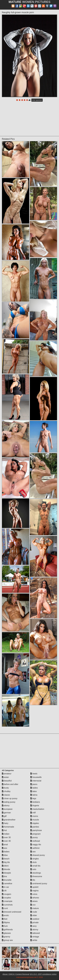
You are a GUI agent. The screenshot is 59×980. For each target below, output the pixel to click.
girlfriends (7, 930)
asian (5, 777)
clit (4, 891)
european (7, 809)
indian (6, 834)
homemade (8, 827)
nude (34, 912)
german (6, 813)
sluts (33, 862)
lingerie (35, 806)
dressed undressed (12, 912)
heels (34, 774)
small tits (35, 866)
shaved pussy (38, 855)
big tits (6, 862)
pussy (34, 837)
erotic (5, 915)
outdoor (35, 919)
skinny (34, 930)
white (34, 940)
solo (33, 869)
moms (34, 816)
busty (5, 788)
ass (4, 848)
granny (6, 937)
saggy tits (36, 845)
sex (33, 852)
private (34, 922)
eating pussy (9, 802)
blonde (6, 869)
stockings (36, 873)
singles (35, 859)
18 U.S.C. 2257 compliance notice (43, 974)
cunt (5, 908)
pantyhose (36, 830)
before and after (10, 784)
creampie (7, 901)
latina (34, 795)
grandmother (9, 820)
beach (6, 859)
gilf (4, 816)
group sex (7, 940)
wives (34, 901)
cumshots (7, 905)
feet (5, 919)
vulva (34, 894)
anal (5, 845)
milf (33, 813)
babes (6, 852)
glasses (6, 933)
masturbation (37, 809)
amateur (7, 774)
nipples (35, 823)
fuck (5, 926)
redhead (35, 841)
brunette (7, 880)
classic (6, 795)
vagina (34, 891)
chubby (6, 791)
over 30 (6, 837)
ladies (34, 788)
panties (35, 827)
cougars (7, 894)
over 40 (6, 841)
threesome (36, 876)
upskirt (34, 887)
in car (5, 887)
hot (4, 830)
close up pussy (10, 798)
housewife (36, 777)
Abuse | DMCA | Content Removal (16, 974)
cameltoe (7, 883)
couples (6, 898)
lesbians (35, 802)
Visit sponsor (37, 100)
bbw (5, 855)
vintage (35, 937)
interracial (36, 781)
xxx (33, 905)
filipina (6, 922)
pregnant (35, 834)
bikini (5, 866)
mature (35, 908)
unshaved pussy (39, 883)
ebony (6, 806)
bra (4, 876)
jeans (34, 784)
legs (33, 798)
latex (34, 791)
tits (33, 880)
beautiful (7, 781)
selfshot (35, 848)
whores (35, 898)
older (34, 915)
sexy (33, 926)
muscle (35, 820)
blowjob (6, 873)
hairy (5, 823)
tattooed (35, 933)
